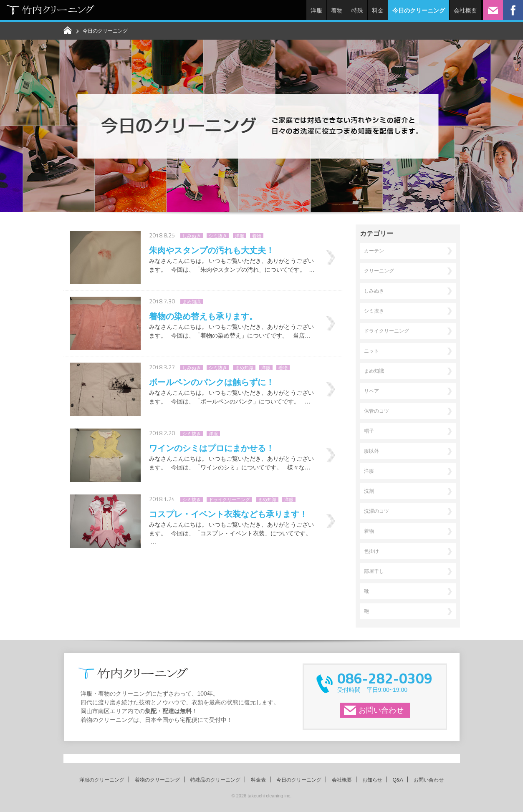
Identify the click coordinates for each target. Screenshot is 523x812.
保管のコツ (376, 411)
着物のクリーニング (157, 780)
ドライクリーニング (229, 499)
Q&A (398, 780)
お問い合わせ (381, 710)
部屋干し (374, 571)
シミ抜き (218, 236)
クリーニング (379, 271)
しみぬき (192, 236)
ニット (371, 351)
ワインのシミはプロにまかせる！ (212, 448)
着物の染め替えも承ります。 (203, 316)
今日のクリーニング (299, 780)
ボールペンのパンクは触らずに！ (212, 382)
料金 (378, 10)
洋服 (316, 10)
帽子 (369, 431)
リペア (371, 391)
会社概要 (465, 10)
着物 (337, 10)
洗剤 (369, 491)
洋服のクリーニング (102, 780)
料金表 (258, 780)
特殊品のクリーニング (215, 780)
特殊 (357, 10)
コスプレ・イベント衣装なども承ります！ (228, 514)
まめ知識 (192, 302)
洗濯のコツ (376, 511)
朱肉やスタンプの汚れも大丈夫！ (212, 250)
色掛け (371, 551)
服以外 (371, 451)
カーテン (374, 251)
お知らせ (372, 780)
